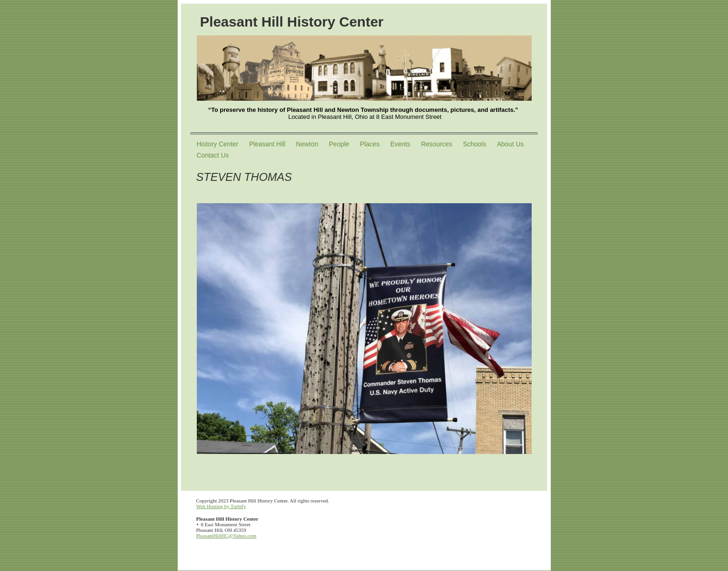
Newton (307, 144)
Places (370, 144)
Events (400, 144)
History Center (218, 144)
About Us (510, 144)
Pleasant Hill (267, 144)
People (339, 144)
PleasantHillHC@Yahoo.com (226, 536)
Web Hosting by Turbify (221, 506)
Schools (475, 144)
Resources (437, 144)
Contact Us (213, 155)
